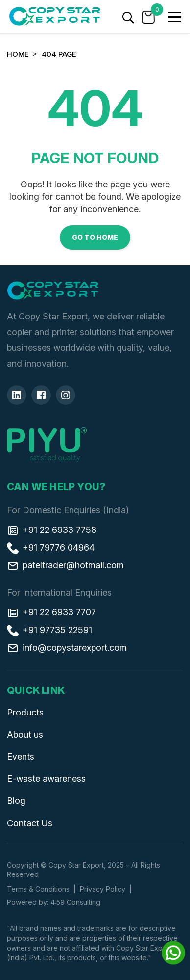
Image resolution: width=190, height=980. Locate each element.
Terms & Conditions (38, 889)
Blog (16, 801)
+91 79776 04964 (51, 548)
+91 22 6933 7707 (51, 612)
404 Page (59, 54)
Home (18, 54)
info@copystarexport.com (67, 648)
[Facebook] (41, 395)
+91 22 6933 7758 (52, 530)
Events (21, 756)
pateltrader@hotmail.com (65, 565)
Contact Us (30, 823)
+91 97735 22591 (49, 630)
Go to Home (95, 237)
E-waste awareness (46, 779)
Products (25, 712)
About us (25, 734)
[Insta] (66, 395)
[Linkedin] (17, 395)
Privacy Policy (103, 889)
